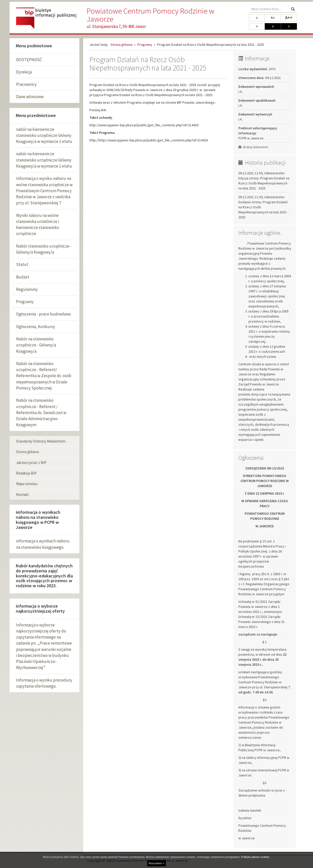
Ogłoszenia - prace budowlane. (44, 314)
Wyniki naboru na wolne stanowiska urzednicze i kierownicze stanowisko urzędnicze (38, 225)
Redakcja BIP (26, 473)
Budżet (23, 277)
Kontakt (22, 495)
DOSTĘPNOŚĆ (29, 60)
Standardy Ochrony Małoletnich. (41, 441)
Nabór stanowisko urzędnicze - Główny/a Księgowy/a (44, 249)
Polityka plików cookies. (256, 857)
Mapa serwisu (27, 484)
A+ (276, 17)
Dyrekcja (24, 72)
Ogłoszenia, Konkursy (36, 327)
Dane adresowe (30, 97)
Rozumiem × (156, 863)
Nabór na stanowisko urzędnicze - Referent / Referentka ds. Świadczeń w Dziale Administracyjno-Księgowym (41, 412)
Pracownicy (26, 84)
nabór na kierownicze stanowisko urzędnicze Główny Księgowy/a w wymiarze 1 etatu (44, 135)
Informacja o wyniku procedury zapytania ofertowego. (44, 683)
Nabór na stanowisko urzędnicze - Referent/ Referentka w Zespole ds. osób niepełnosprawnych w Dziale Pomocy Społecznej (44, 376)
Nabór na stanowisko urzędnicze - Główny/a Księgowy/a (36, 345)
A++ (291, 17)
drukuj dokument (253, 147)
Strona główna (28, 452)
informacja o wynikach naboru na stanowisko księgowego (43, 544)
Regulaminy (27, 289)
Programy (25, 302)
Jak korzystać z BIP (31, 463)
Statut (22, 264)
